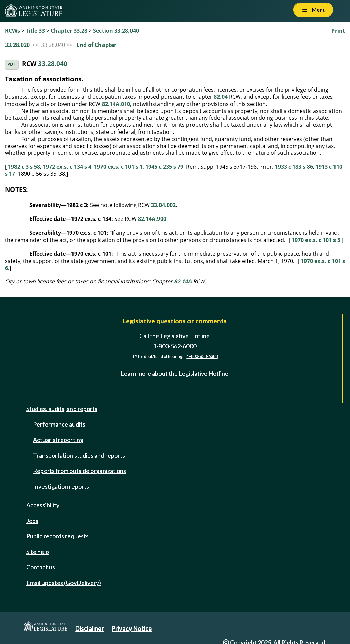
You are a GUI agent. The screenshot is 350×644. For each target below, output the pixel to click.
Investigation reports (61, 486)
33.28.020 (17, 45)
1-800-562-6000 (175, 346)
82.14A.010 (116, 104)
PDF (12, 64)
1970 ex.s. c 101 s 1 (118, 167)
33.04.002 (163, 205)
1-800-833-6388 (202, 357)
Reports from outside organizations (80, 471)
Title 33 (35, 31)
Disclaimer (90, 628)
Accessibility (43, 505)
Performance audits (59, 424)
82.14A (183, 281)
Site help (38, 552)
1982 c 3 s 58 (24, 167)
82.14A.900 (152, 219)
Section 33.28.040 (116, 31)
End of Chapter (96, 45)
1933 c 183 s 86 (294, 167)
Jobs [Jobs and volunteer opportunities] (32, 521)
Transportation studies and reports (79, 455)
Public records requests (57, 536)
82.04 (221, 97)
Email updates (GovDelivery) (64, 583)
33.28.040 (53, 64)
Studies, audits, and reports (62, 409)
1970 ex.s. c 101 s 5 (316, 240)
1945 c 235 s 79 (164, 167)
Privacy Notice (132, 628)
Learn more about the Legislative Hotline (174, 374)
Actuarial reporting (58, 440)
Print (338, 31)
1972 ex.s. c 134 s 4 (67, 167)
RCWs (12, 31)
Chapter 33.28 (69, 31)
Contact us (41, 567)
